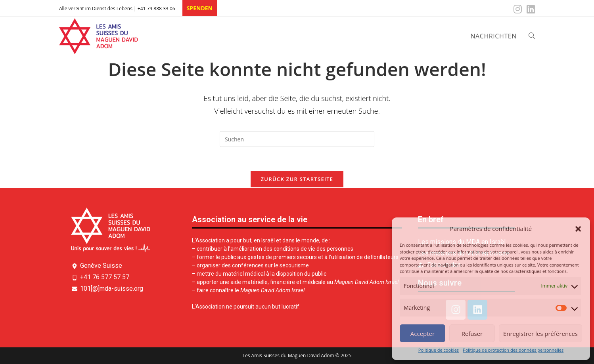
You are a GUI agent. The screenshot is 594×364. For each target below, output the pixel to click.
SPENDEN (200, 8)
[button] (578, 229)
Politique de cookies (439, 350)
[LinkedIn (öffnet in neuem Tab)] (530, 9)
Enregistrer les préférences (540, 334)
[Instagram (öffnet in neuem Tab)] (518, 9)
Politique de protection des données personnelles (513, 350)
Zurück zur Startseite (297, 179)
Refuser (472, 334)
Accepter (423, 334)
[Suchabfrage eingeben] (297, 139)
